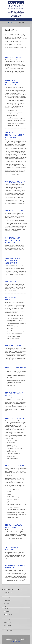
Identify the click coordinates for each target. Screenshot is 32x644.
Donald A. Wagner (8, 625)
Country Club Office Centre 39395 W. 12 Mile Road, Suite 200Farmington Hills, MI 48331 (16, 13)
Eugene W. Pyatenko (8, 614)
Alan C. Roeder (7, 617)
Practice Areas (14, 22)
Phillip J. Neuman (7, 609)
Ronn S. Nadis (7, 603)
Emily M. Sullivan (7, 623)
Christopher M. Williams (9, 631)
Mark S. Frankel (7, 595)
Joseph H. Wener (7, 628)
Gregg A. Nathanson (8, 606)
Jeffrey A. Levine (7, 598)
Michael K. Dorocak (8, 592)
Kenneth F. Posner (7, 611)
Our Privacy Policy (16, 642)
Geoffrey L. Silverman (8, 620)
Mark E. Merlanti (7, 600)
